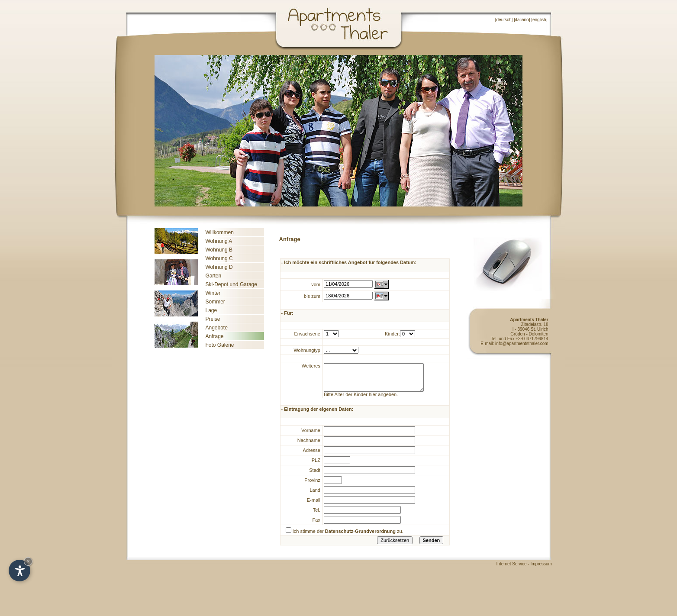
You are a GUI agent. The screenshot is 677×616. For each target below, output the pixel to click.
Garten (214, 276)
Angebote (217, 328)
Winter (213, 293)
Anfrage (215, 336)
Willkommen (220, 232)
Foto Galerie (220, 345)
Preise (213, 319)
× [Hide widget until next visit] (28, 561)
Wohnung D (219, 267)
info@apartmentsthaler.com (522, 343)
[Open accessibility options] (19, 571)
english (539, 20)
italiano (522, 20)
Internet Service (512, 570)
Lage (211, 310)
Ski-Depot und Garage (231, 284)
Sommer (215, 302)
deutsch (504, 20)
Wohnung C (219, 258)
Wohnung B (219, 250)
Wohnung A (219, 241)
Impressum (548, 570)
